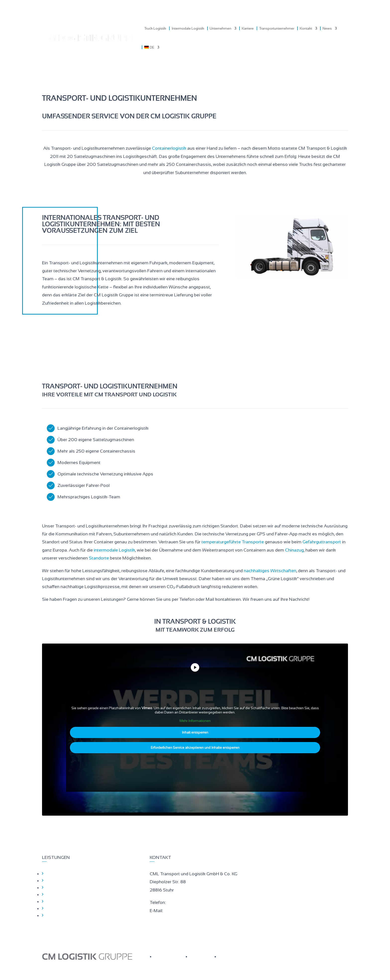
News (327, 28)
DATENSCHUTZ (171, 956)
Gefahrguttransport (322, 542)
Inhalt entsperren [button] (195, 732)
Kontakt (306, 28)
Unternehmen (220, 28)
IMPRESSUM (203, 956)
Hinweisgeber (59, 908)
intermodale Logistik (114, 550)
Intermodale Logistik (188, 28)
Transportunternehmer (277, 28)
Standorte (99, 558)
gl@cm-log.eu (177, 911)
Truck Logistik (155, 28)
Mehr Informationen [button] (195, 721)
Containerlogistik (169, 148)
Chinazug (294, 550)
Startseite (55, 874)
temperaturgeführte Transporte (233, 542)
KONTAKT (230, 956)
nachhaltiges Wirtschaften (270, 571)
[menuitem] (152, 47)
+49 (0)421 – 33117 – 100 (190, 902)
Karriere (248, 28)
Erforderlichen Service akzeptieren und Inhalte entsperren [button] (195, 747)
